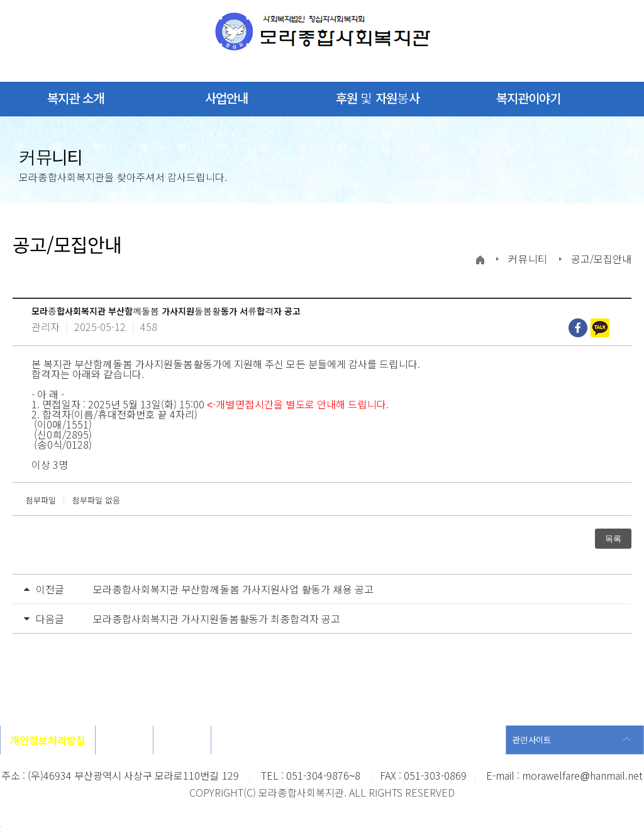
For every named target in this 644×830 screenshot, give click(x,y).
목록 (613, 539)
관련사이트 (532, 740)
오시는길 (124, 740)
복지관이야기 (528, 98)
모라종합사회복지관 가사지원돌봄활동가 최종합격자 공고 (217, 619)
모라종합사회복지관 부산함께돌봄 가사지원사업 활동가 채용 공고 (233, 589)
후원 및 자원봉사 (378, 98)
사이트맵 (182, 740)
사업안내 (226, 98)
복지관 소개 (75, 98)
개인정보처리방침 (48, 740)
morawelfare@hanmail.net (582, 775)
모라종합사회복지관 (322, 32)
